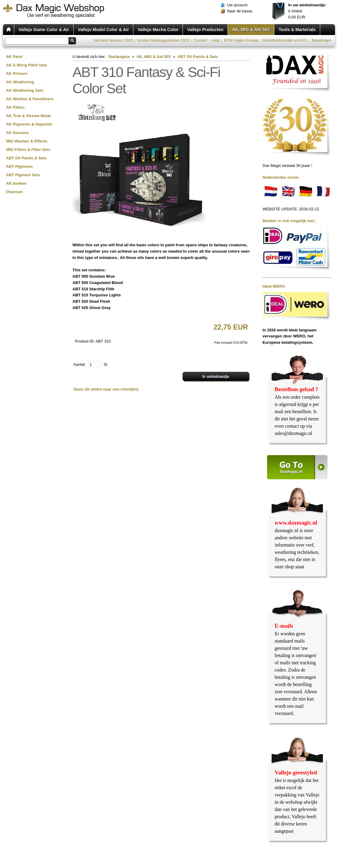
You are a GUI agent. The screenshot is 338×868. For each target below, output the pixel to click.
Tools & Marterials (297, 30)
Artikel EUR (307, 11)
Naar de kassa (240, 11)
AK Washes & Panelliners (30, 99)
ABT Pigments (19, 166)
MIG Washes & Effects (27, 141)
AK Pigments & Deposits (29, 124)
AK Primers (17, 73)
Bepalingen (322, 40)
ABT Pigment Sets (23, 175)
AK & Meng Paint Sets (27, 65)
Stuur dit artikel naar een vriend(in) (106, 389)
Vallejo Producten (205, 30)
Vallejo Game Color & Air (44, 30)
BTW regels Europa (241, 40)
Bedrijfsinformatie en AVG (285, 40)
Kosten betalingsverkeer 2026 (163, 40)
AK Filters (15, 107)
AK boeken (16, 183)
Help (216, 40)
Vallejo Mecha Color (158, 30)
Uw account (237, 5)
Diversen (14, 192)
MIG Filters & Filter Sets (28, 150)
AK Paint (14, 57)
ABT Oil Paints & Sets (26, 158)
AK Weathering (20, 82)
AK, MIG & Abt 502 (251, 30)
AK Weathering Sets (25, 90)
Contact (201, 40)
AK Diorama (17, 133)
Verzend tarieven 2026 (113, 40)
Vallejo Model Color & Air (103, 30)
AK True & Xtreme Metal (28, 116)
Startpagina (119, 57)
